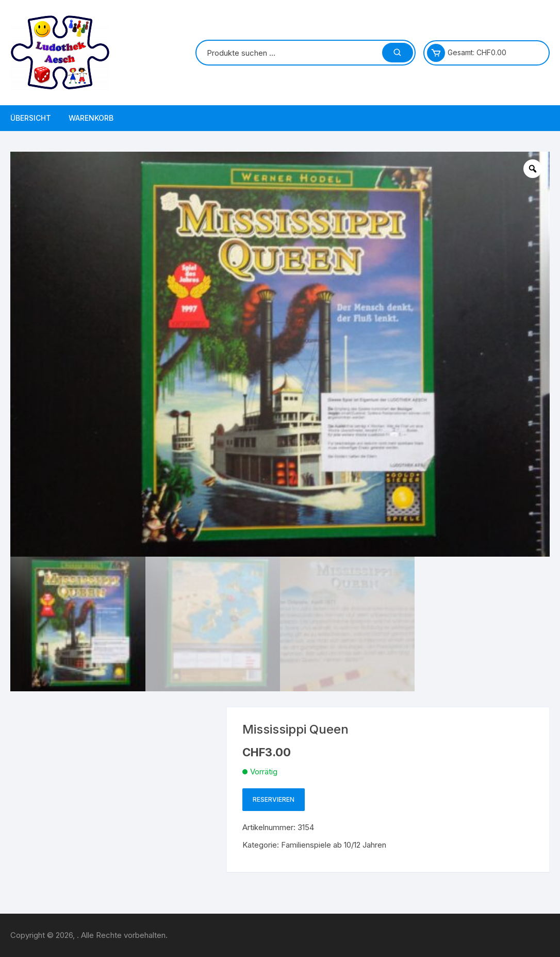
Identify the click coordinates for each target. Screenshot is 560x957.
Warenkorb (91, 118)
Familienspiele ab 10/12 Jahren (334, 845)
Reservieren (274, 799)
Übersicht (31, 118)
